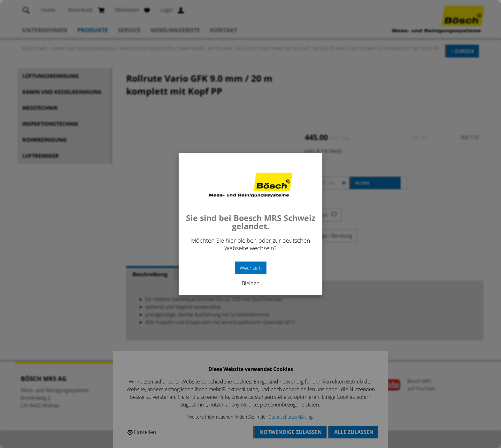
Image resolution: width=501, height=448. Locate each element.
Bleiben (251, 283)
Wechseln (251, 268)
